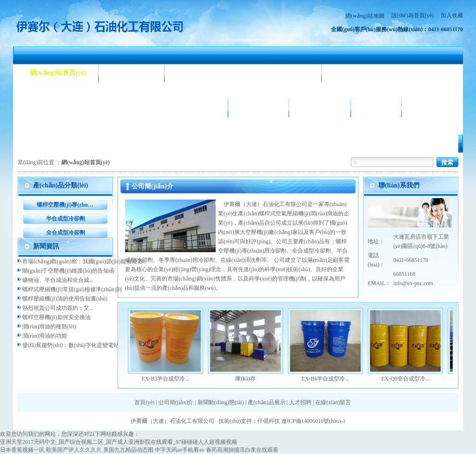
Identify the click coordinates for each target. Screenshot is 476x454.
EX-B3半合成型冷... (166, 379)
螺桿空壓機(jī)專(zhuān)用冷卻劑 (65, 205)
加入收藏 (452, 15)
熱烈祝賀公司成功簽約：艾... (58, 308)
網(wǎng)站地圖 (365, 16)
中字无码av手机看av (180, 450)
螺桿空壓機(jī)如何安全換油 (56, 317)
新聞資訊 (46, 246)
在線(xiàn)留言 (333, 402)
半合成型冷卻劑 (66, 219)
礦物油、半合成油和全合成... (58, 280)
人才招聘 (376, 108)
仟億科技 (269, 421)
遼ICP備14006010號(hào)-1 (313, 421)
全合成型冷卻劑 (66, 233)
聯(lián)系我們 (434, 108)
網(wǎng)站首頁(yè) (58, 73)
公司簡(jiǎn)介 (132, 73)
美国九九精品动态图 (128, 450)
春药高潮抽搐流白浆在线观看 (242, 450)
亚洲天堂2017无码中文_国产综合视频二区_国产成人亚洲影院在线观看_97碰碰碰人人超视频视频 (119, 442)
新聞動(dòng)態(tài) (205, 73)
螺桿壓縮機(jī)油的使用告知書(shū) (65, 299)
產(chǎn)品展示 (52, 108)
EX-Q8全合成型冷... (405, 379)
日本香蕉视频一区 (22, 450)
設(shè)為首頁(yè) (413, 15)
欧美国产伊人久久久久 (74, 450)
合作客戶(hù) (320, 108)
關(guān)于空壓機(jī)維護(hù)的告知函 (68, 271)
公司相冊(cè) (258, 108)
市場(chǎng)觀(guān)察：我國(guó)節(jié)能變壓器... (85, 261)
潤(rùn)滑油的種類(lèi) (49, 327)
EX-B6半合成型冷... (326, 379)
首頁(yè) (144, 402)
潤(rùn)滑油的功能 (45, 336)
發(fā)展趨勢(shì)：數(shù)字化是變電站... (73, 345)
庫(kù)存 (245, 379)
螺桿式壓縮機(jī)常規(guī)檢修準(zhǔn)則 (72, 289)
